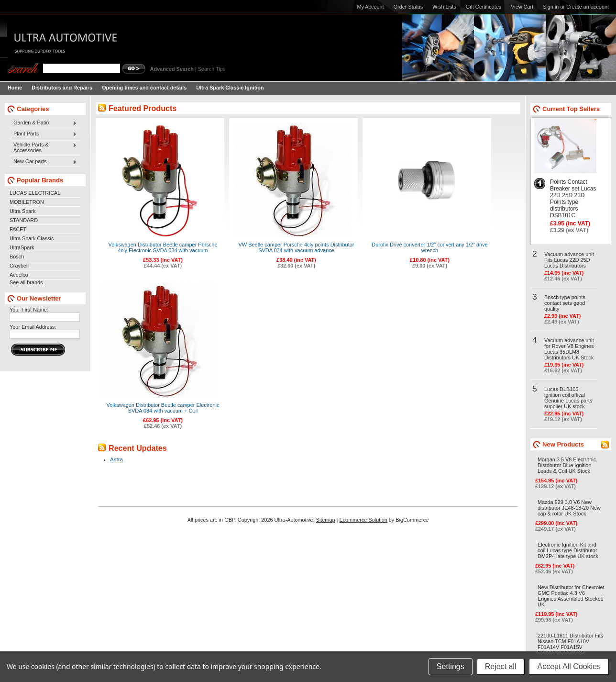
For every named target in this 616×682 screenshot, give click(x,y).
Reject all (501, 666)
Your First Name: (29, 310)
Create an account (588, 7)
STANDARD (24, 220)
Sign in (551, 7)
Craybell (19, 266)
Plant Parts (43, 134)
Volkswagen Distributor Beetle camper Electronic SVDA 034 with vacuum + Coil (163, 408)
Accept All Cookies (569, 666)
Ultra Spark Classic (32, 238)
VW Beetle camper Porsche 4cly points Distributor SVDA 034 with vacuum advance (297, 247)
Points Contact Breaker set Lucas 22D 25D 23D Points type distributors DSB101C (573, 199)
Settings (451, 666)
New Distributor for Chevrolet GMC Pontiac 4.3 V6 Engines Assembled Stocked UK (571, 596)
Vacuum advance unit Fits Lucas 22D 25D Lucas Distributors (569, 260)
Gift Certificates (484, 7)
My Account (370, 7)
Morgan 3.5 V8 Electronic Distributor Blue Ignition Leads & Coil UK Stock (567, 465)
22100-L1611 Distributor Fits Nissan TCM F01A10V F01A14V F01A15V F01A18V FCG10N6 (570, 644)
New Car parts (43, 162)
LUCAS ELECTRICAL (35, 193)
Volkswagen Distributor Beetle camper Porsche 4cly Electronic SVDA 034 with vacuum (163, 247)
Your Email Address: (33, 327)
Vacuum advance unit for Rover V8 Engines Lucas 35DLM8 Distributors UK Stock (569, 349)
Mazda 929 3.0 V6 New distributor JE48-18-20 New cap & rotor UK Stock (569, 508)
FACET (18, 229)
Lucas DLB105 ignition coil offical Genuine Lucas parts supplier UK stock (568, 398)
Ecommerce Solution (363, 520)
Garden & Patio (43, 123)
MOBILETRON (27, 202)
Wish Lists (444, 7)
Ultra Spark (22, 211)
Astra (116, 459)
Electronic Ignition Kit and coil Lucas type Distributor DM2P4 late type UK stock (568, 550)
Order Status (408, 7)
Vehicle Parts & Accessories (43, 147)
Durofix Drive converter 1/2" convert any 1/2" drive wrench (429, 247)
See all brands (26, 282)
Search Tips (212, 69)
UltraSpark (22, 247)
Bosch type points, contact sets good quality (566, 303)
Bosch (17, 257)
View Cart (522, 7)
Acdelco (19, 275)
